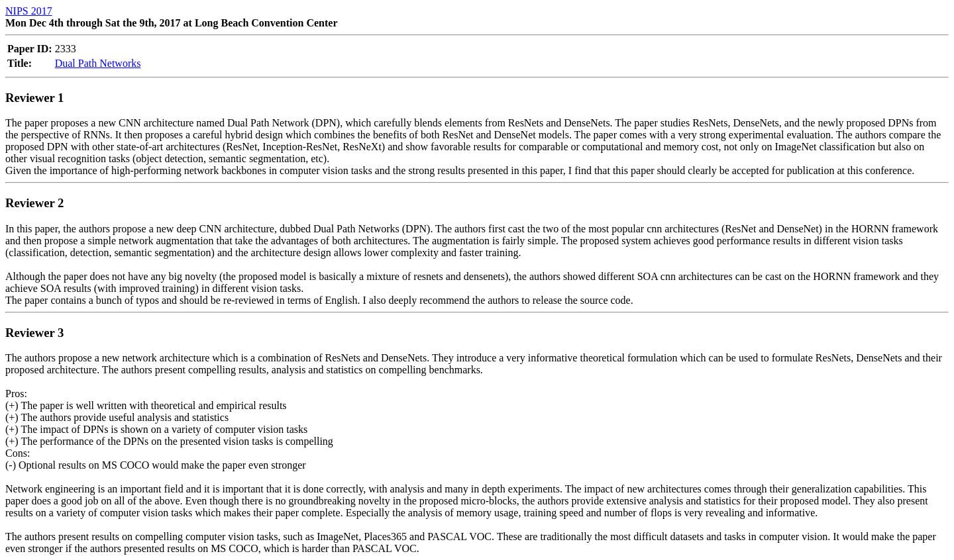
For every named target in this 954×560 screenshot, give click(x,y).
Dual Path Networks (98, 63)
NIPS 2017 (29, 11)
